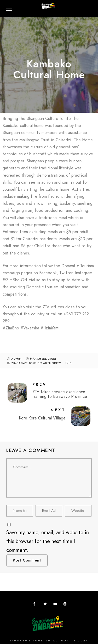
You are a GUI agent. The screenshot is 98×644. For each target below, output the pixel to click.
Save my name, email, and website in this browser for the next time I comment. (48, 541)
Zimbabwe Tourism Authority (36, 363)
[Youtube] (56, 605)
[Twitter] (46, 605)
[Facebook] (36, 605)
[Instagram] (66, 605)
